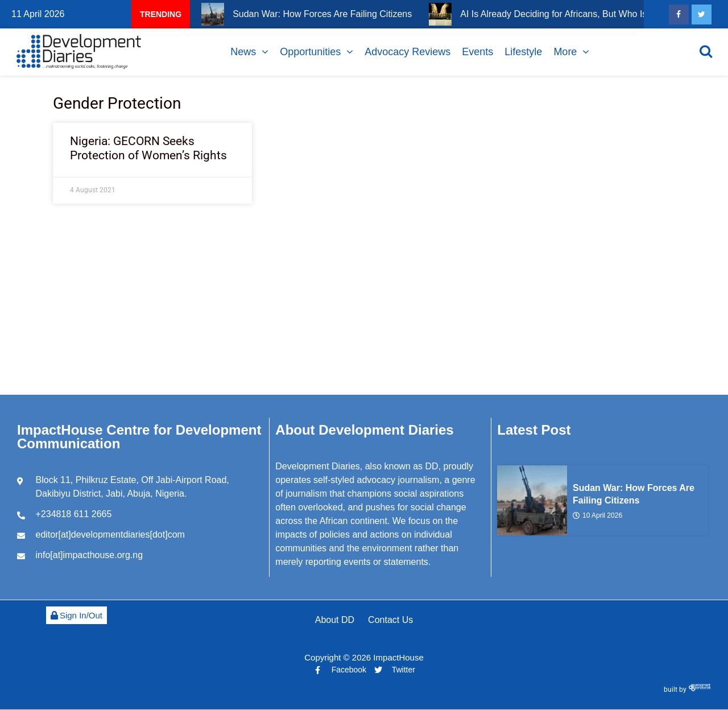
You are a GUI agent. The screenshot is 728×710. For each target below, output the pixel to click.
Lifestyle (523, 52)
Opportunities (310, 52)
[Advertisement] (364, 309)
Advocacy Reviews (408, 52)
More (565, 52)
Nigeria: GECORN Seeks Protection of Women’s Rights (148, 148)
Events (477, 52)
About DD (335, 620)
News (243, 52)
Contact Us (390, 620)
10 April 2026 (597, 515)
